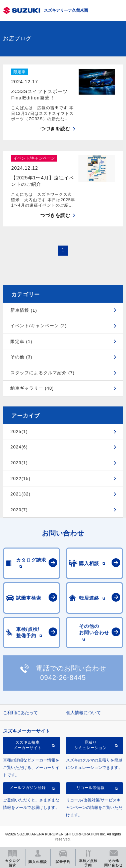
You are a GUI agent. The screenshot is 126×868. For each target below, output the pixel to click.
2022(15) (20, 479)
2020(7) (19, 510)
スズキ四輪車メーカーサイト (27, 745)
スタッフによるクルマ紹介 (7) (43, 373)
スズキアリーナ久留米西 (66, 10)
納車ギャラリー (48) (32, 388)
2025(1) (19, 431)
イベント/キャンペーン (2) (39, 326)
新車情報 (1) (24, 310)
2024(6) (19, 447)
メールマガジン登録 (27, 788)
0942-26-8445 (63, 678)
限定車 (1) (21, 341)
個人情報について (83, 713)
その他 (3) (21, 357)
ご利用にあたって (20, 713)
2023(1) (19, 463)
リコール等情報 (90, 788)
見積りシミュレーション (90, 745)
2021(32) (20, 494)
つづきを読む (55, 129)
